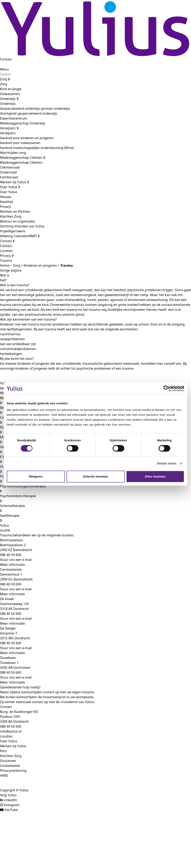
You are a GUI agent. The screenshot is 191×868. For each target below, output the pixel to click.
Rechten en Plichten (15, 211)
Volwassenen (10, 94)
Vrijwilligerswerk (13, 231)
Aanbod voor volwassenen (20, 143)
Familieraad (9, 177)
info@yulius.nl (11, 731)
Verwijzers (9, 128)
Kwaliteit (7, 202)
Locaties (6, 251)
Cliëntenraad (10, 167)
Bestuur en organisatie (17, 221)
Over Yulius (10, 187)
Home (5, 265)
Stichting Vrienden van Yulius (22, 226)
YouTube (11, 810)
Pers (3, 751)
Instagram (12, 805)
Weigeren (36, 476)
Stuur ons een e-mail (16, 560)
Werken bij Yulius (15, 182)
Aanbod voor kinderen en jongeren (27, 138)
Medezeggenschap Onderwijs (23, 123)
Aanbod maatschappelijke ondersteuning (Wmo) (37, 148)
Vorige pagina (11, 270)
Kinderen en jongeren (40, 265)
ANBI (4, 775)
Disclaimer (8, 761)
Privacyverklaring (13, 771)
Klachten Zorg (11, 216)
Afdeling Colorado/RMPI (20, 236)
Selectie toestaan (95, 476)
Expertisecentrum (14, 118)
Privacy (5, 207)
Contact (6, 59)
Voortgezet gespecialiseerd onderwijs (29, 113)
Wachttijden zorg (13, 153)
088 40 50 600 (11, 726)
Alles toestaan (155, 476)
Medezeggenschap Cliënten (23, 158)
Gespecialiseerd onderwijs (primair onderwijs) (35, 108)
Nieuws (6, 197)
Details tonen (167, 463)
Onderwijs (9, 99)
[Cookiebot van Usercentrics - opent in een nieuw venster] (166, 388)
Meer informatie (12, 565)
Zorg (5, 79)
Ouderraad (8, 172)
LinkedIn (10, 800)
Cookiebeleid (10, 766)
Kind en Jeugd (11, 89)
